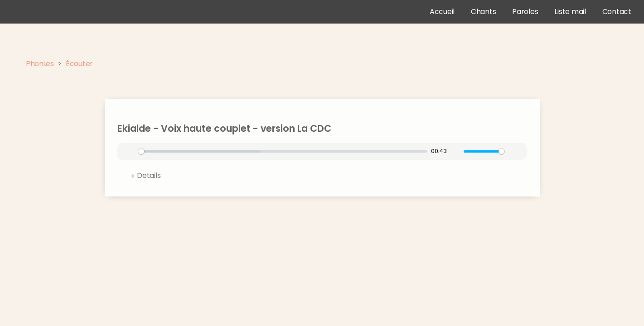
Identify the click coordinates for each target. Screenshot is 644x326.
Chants (484, 12)
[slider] (283, 151)
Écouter (79, 64)
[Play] (130, 151)
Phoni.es (41, 64)
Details (149, 175)
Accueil (442, 12)
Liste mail (570, 12)
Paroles (525, 12)
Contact (617, 12)
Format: (328, 177)
